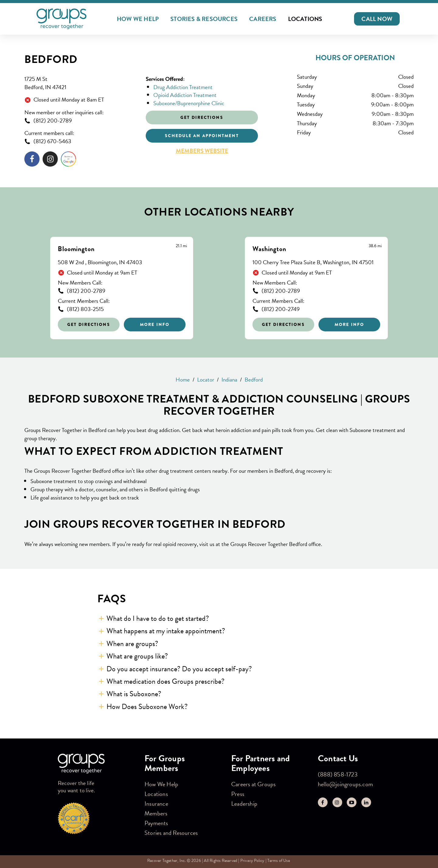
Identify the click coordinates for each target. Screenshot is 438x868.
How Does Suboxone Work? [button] (147, 707)
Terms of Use (278, 861)
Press (238, 794)
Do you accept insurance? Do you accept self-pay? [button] (179, 669)
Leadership (244, 804)
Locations (305, 19)
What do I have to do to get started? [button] (158, 618)
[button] (377, 19)
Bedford (51, 59)
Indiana (229, 380)
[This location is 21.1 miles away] (181, 246)
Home (183, 380)
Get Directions (89, 324)
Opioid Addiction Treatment (185, 95)
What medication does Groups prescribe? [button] (165, 681)
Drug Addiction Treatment (183, 87)
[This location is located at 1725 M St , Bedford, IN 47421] (80, 83)
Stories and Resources (171, 833)
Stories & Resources (204, 19)
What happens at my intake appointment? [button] (166, 631)
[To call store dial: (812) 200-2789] (80, 121)
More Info (155, 324)
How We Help (138, 19)
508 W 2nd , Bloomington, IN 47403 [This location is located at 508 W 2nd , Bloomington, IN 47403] (100, 263)
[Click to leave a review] (68, 160)
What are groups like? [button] (137, 656)
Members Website (202, 151)
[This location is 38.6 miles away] (375, 246)
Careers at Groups (253, 784)
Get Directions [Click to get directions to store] (202, 117)
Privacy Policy (252, 861)
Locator (206, 380)
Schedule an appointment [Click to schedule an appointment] (202, 136)
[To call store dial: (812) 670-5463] (80, 142)
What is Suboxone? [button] (134, 694)
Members (156, 813)
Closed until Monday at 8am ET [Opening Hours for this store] (69, 100)
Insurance (156, 804)
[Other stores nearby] (219, 284)
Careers (263, 19)
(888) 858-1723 (338, 774)
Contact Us (338, 758)
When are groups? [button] (132, 644)
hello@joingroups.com (345, 784)
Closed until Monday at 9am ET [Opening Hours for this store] (102, 273)
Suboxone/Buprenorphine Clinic (189, 103)
